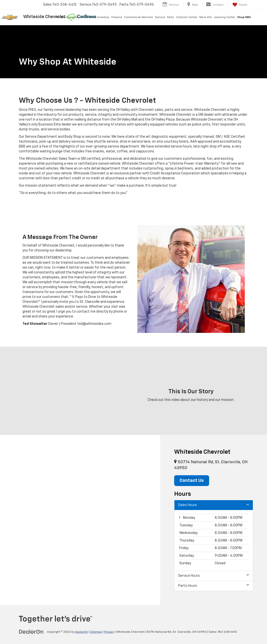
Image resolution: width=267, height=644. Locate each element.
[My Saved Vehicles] (239, 5)
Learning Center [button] (225, 17)
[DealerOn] (31, 632)
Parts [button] (171, 17)
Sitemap (96, 632)
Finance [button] (117, 17)
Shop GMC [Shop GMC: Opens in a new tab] (244, 17)
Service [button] (160, 17)
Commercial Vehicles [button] (139, 17)
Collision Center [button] (187, 17)
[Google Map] (80, 520)
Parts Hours (214, 585)
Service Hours (214, 575)
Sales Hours (214, 505)
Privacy (109, 632)
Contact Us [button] (192, 481)
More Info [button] (206, 17)
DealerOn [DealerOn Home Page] (82, 632)
